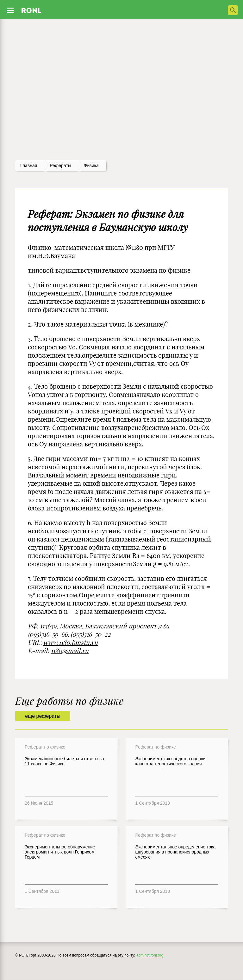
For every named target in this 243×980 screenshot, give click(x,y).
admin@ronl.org (150, 955)
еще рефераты (43, 716)
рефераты (60, 165)
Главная (29, 165)
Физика (91, 165)
